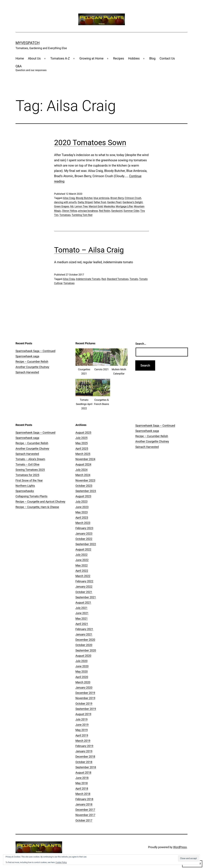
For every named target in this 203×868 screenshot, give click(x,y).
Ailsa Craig (69, 198)
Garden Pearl (114, 202)
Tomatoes (65, 215)
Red (104, 279)
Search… (141, 344)
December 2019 (85, 693)
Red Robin (105, 211)
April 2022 (82, 571)
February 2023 (84, 528)
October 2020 (84, 645)
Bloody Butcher (84, 198)
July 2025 (82, 438)
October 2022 (84, 539)
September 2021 (86, 597)
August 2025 (83, 433)
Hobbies (134, 58)
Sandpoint (117, 211)
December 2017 (85, 810)
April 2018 (82, 789)
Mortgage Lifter (124, 206)
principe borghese (88, 211)
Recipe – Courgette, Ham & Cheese (37, 507)
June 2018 (82, 778)
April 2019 (82, 735)
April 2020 (82, 677)
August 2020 (83, 656)
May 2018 (82, 783)
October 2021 (84, 592)
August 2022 (83, 549)
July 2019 (82, 719)
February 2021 (84, 629)
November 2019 (85, 698)
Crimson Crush (133, 198)
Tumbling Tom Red (82, 215)
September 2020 (86, 650)
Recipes (119, 58)
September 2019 (86, 709)
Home (20, 58)
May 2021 (82, 619)
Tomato (134, 279)
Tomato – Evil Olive (27, 464)
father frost (100, 202)
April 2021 (82, 624)
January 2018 (84, 804)
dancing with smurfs (65, 202)
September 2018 (86, 767)
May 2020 (82, 672)
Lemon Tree (81, 206)
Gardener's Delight (133, 202)
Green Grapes (62, 206)
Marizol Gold (96, 206)
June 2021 (82, 613)
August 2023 (83, 496)
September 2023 (86, 491)
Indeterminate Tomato (88, 279)
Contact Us (167, 58)
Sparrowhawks (25, 491)
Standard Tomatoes (118, 279)
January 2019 (84, 751)
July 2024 (82, 470)
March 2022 (83, 576)
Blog (152, 58)
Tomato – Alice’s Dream (30, 459)
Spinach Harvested (27, 372)
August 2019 (83, 714)
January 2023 (84, 534)
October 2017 (84, 820)
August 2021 (83, 603)
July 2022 (82, 555)
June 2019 (82, 725)
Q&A (31, 68)
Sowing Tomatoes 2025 (30, 470)
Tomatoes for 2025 (27, 475)
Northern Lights (25, 486)
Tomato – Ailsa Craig (89, 250)
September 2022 (86, 544)
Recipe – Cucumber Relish (32, 362)
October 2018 (84, 762)
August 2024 (83, 464)
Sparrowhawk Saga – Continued (35, 351)
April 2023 (82, 518)
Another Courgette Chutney (32, 367)
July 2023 (82, 502)
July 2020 (82, 661)
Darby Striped (85, 202)
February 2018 (84, 799)
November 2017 (85, 815)
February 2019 (84, 746)
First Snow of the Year (29, 480)
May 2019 (82, 730)
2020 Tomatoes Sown (90, 143)
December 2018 (85, 757)
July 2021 (82, 608)
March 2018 (83, 794)
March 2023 (83, 523)
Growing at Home (91, 58)
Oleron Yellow (70, 211)
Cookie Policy (61, 862)
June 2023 (82, 507)
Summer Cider (131, 211)
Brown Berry (117, 198)
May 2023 (82, 512)
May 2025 (82, 443)
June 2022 (82, 560)
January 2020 (84, 688)
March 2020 (83, 682)
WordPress (180, 847)
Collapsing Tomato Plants (31, 496)
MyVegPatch (28, 43)
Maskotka (109, 206)
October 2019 (84, 704)
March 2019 (83, 741)
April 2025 (82, 449)
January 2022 (84, 587)
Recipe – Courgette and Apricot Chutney (40, 502)
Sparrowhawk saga (27, 356)
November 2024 (85, 459)
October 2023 (84, 486)
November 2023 (85, 480)
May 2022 (82, 565)
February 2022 (84, 581)
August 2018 (83, 773)
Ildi (72, 206)
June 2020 (82, 666)
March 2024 (83, 475)
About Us (34, 58)
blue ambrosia (101, 198)
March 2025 (83, 454)
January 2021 (84, 634)
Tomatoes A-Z (60, 58)
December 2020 (85, 640)
